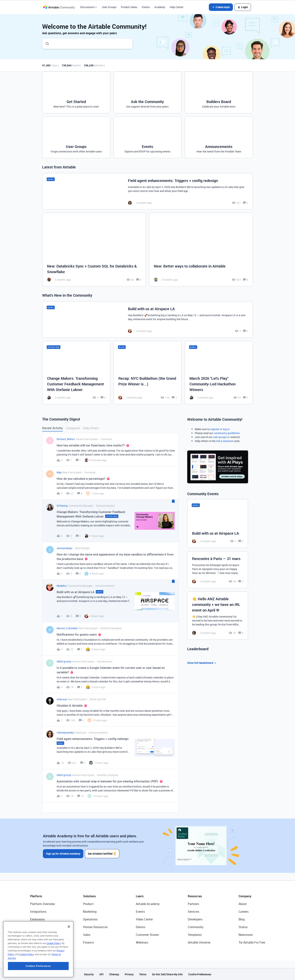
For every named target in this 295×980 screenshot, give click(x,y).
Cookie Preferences (200, 974)
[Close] (69, 945)
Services (193, 912)
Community (196, 927)
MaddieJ (62, 586)
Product (88, 904)
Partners (193, 904)
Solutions (89, 896)
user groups (220, 437)
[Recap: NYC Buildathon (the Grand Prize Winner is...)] (148, 373)
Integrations (38, 912)
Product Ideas (129, 7)
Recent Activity (52, 428)
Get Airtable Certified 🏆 (102, 853)
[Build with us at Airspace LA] (147, 319)
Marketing (90, 912)
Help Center (177, 7)
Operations (90, 919)
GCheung (62, 506)
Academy (160, 7)
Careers (244, 912)
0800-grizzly (64, 661)
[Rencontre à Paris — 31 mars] (218, 570)
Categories (73, 428)
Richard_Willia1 (66, 439)
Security (89, 974)
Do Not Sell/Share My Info (167, 974)
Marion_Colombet (67, 628)
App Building (39, 927)
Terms (143, 974)
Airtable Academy (148, 904)
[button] (221, 7)
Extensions (37, 919)
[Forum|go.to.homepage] (59, 7)
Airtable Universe (199, 942)
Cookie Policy (53, 962)
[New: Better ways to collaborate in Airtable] (201, 250)
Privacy (129, 974)
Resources (195, 896)
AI (32, 935)
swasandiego (65, 548)
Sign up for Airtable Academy (63, 853)
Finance (88, 942)
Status (243, 927)
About (243, 904)
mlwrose (62, 699)
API (101, 974)
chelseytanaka (65, 733)
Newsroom (246, 935)
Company (245, 896)
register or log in (220, 429)
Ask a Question (225, 441)
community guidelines (227, 433)
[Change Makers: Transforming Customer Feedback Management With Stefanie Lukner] (76, 373)
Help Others (91, 428)
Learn (140, 896)
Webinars (142, 942)
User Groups (109, 7)
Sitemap (114, 974)
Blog (242, 919)
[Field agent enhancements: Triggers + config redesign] (147, 191)
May (59, 472)
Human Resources (95, 927)
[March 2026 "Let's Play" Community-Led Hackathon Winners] (219, 373)
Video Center (144, 919)
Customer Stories (147, 935)
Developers (195, 919)
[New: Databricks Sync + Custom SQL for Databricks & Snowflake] (94, 250)
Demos (141, 927)
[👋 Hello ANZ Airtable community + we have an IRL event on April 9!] (218, 615)
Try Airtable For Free (252, 942)
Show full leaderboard (202, 663)
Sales (87, 935)
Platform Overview (42, 904)
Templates (195, 935)
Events (146, 7)
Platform (36, 896)
